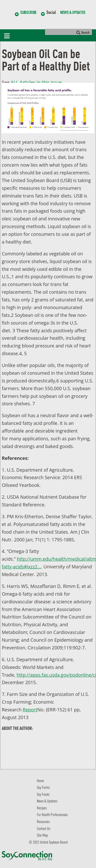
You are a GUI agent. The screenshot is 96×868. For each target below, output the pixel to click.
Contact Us (44, 828)
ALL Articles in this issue (36, 82)
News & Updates (73, 12)
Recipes (42, 808)
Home (40, 780)
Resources (43, 821)
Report (30, 710)
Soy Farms (43, 787)
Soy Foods (43, 794)
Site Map (42, 835)
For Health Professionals (52, 814)
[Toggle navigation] (8, 35)
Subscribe (28, 12)
